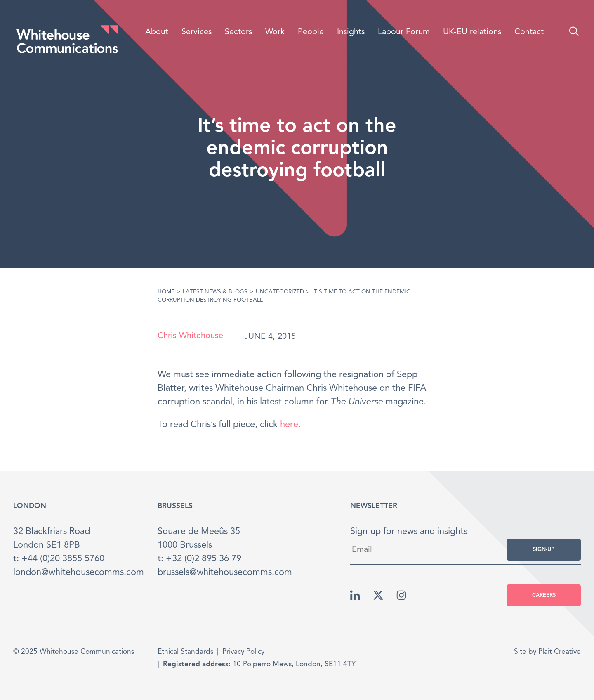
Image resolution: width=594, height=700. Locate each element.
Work (275, 32)
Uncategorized (280, 292)
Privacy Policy (243, 652)
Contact (529, 32)
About (157, 32)
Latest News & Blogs (215, 292)
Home (166, 292)
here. (290, 425)
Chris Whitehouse (190, 336)
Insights (351, 32)
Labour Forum (404, 32)
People (311, 32)
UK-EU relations (472, 32)
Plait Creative (560, 652)
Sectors (238, 32)
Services (197, 32)
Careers (544, 595)
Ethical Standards (185, 652)
